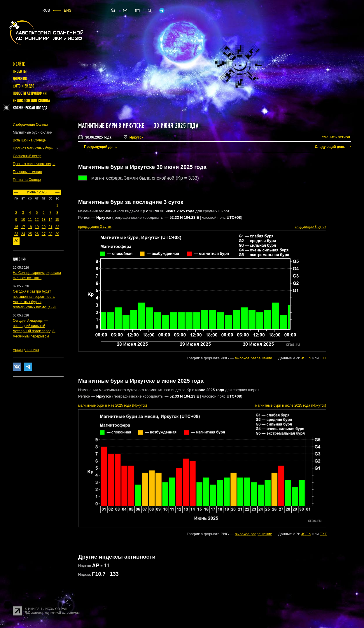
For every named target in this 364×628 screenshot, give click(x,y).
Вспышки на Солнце (29, 140)
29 (57, 234)
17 (23, 227)
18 (30, 227)
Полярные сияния (27, 172)
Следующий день (330, 147)
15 (57, 220)
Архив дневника (26, 350)
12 (37, 220)
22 (57, 227)
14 (50, 220)
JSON (306, 358)
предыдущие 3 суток (95, 227)
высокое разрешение (253, 358)
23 (16, 234)
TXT (323, 358)
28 (50, 234)
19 (37, 227)
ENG (68, 11)
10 (23, 220)
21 (50, 227)
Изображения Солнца (30, 125)
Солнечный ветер (27, 156)
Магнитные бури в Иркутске (111, 126)
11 (30, 220)
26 (37, 234)
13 (44, 220)
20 (44, 227)
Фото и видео (24, 86)
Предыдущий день (100, 147)
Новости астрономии (30, 93)
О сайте (19, 64)
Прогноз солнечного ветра (34, 164)
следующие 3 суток (310, 227)
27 (44, 234)
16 (16, 227)
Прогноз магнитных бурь (33, 148)
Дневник (20, 79)
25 (30, 234)
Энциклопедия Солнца (32, 101)
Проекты (20, 71)
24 (23, 234)
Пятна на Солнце (27, 180)
